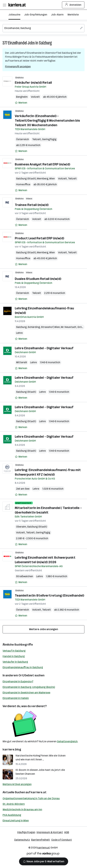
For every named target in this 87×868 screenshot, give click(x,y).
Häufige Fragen (26, 832)
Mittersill (22, 362)
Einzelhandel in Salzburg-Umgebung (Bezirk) (29, 687)
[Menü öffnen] (4, 5)
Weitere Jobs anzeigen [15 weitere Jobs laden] (44, 629)
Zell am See (23, 489)
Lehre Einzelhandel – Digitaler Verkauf (44, 348)
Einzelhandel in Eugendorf (18, 681)
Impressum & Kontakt (50, 832)
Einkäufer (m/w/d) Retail (33, 83)
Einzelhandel (17, 43)
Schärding (34, 327)
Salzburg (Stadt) (26, 179)
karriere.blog (12, 749)
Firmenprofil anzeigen (18, 67)
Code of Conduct (62, 840)
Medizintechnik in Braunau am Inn (22, 809)
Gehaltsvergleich (67, 741)
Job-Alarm (57, 15)
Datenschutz (22, 840)
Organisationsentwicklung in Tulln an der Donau (31, 798)
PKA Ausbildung (12, 815)
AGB (67, 832)
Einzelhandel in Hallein (16, 698)
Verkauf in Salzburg (14, 651)
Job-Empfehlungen (36, 15)
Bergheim (22, 97)
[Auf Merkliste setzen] (21, 103)
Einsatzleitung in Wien (16, 821)
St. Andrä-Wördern (14, 804)
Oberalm (21, 527)
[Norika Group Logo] (43, 854)
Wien (52, 179)
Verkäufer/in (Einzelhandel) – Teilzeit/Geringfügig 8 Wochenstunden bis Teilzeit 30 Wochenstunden (47, 120)
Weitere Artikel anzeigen (17, 784)
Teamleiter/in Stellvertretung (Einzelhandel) (49, 595)
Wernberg (43, 179)
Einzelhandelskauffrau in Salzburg (23, 667)
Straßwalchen (25, 576)
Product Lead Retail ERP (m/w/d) (39, 238)
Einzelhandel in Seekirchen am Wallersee (26, 693)
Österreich (23, 139)
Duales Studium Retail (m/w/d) (38, 279)
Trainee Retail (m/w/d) (32, 205)
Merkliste (73, 15)
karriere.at (39, 792)
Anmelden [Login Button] (73, 5)
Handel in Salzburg (14, 656)
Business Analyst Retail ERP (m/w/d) (42, 164)
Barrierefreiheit (41, 840)
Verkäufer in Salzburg (15, 662)
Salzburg (45, 43)
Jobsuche (14, 15)
